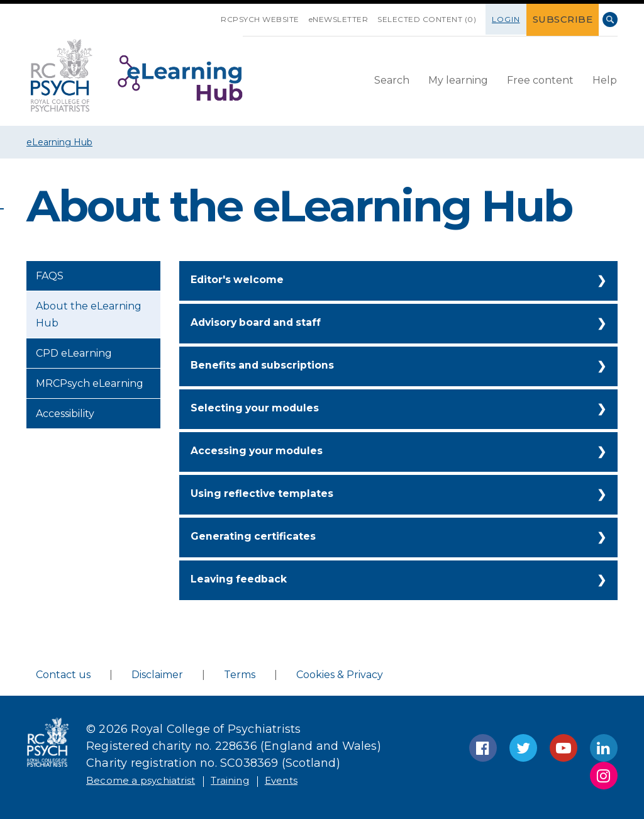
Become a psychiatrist (150, 780)
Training (254, 780)
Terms (240, 675)
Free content (540, 79)
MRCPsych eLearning (90, 383)
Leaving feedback (245, 580)
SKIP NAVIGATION (222, 14)
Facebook (483, 748)
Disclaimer (157, 675)
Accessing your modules (264, 452)
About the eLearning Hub (89, 315)
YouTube (563, 748)
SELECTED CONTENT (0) (437, 19)
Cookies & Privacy (340, 675)
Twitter (523, 748)
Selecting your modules (262, 409)
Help (605, 79)
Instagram (604, 776)
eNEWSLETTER (349, 19)
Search (610, 19)
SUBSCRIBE (568, 19)
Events (314, 780)
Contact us (63, 675)
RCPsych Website (271, 19)
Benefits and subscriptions (271, 366)
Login (517, 19)
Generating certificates (260, 537)
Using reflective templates (270, 494)
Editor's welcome (243, 281)
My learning (458, 79)
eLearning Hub (59, 142)
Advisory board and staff (265, 323)
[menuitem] (392, 80)
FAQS (50, 276)
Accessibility (65, 414)
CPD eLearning (74, 353)
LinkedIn (604, 748)
